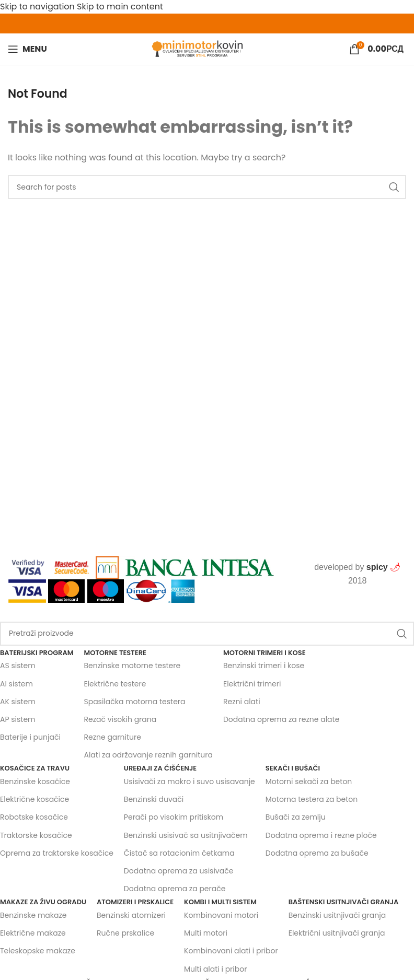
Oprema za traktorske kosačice (57, 853)
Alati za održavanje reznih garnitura (148, 755)
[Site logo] (198, 48)
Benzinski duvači (154, 799)
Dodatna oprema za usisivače (179, 871)
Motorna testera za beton (312, 799)
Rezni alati (242, 702)
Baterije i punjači (30, 737)
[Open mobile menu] (27, 49)
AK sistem (18, 702)
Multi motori (206, 933)
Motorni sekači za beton (309, 781)
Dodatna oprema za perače (175, 889)
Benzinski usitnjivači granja (337, 915)
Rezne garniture (112, 737)
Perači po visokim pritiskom (174, 817)
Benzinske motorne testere (132, 666)
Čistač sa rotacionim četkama (179, 853)
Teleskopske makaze (38, 951)
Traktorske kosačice (36, 835)
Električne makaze (33, 933)
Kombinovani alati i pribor (231, 951)
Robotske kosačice (34, 817)
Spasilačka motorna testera (134, 702)
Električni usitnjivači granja (337, 933)
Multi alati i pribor (215, 969)
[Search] (207, 634)
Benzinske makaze (33, 915)
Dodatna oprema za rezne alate (281, 719)
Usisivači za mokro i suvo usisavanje (189, 781)
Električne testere (115, 684)
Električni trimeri (252, 684)
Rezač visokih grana (120, 719)
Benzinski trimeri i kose (264, 666)
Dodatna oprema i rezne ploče (321, 835)
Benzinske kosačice (35, 781)
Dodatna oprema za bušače (317, 853)
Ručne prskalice (125, 933)
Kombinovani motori (221, 915)
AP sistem (18, 719)
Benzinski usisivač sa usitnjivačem (186, 835)
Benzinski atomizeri (131, 915)
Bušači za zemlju (296, 817)
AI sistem (16, 684)
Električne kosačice (34, 799)
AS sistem (18, 666)
